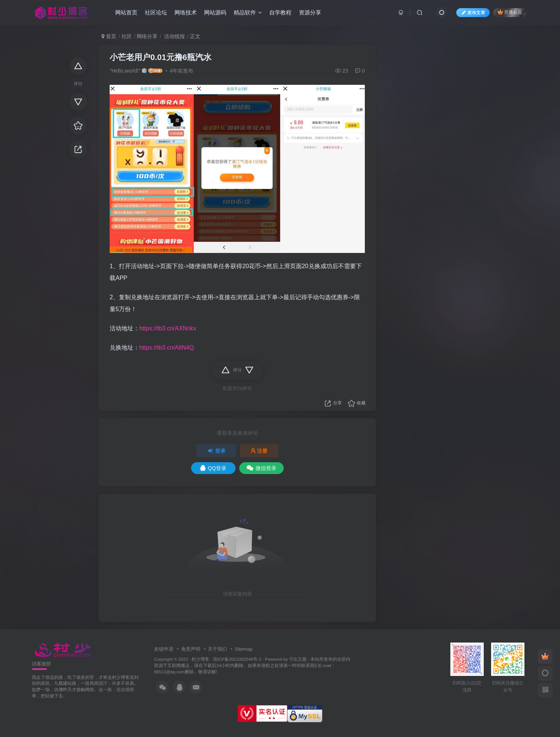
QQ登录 (213, 468)
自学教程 (280, 12)
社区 (127, 36)
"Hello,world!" (125, 71)
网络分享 (147, 36)
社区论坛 (156, 12)
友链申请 (164, 649)
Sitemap (244, 649)
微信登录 (261, 468)
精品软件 (248, 12)
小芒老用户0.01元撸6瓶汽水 (161, 57)
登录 (216, 451)
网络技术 (186, 12)
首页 (109, 36)
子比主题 (298, 659)
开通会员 (510, 12)
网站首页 (126, 12)
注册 (259, 451)
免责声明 (191, 649)
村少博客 (200, 659)
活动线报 (174, 36)
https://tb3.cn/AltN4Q (167, 348)
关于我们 (217, 649)
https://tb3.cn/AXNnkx (168, 328)
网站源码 (215, 12)
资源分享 (310, 12)
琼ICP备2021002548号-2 (237, 659)
